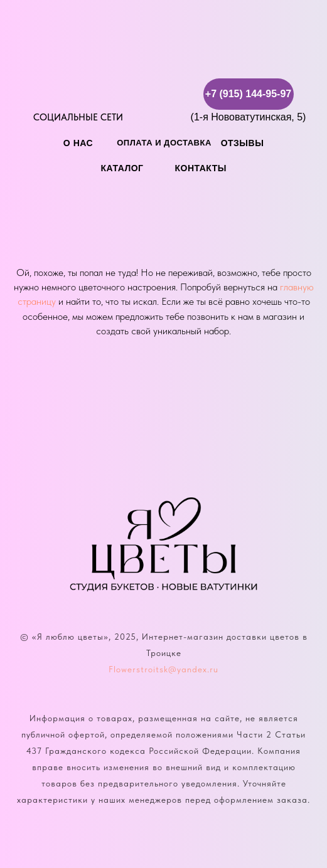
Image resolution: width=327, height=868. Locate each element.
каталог (122, 168)
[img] (40, 93)
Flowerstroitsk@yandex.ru (163, 669)
